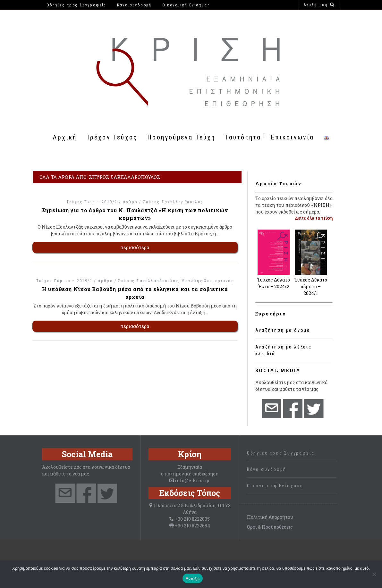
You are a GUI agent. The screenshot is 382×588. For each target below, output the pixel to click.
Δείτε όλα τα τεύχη (314, 218)
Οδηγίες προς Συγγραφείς (281, 453)
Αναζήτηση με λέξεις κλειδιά (284, 350)
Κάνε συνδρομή (267, 469)
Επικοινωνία (292, 137)
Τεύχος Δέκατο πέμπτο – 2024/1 (311, 286)
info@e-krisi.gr (192, 480)
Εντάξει (193, 579)
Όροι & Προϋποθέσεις (270, 527)
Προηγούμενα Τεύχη (181, 137)
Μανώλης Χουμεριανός (208, 281)
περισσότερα (135, 247)
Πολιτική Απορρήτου (270, 517)
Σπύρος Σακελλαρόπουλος (173, 202)
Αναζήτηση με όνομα (283, 330)
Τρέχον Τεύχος (112, 137)
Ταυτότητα (243, 137)
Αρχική (65, 137)
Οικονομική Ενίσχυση (275, 486)
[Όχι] (374, 574)
